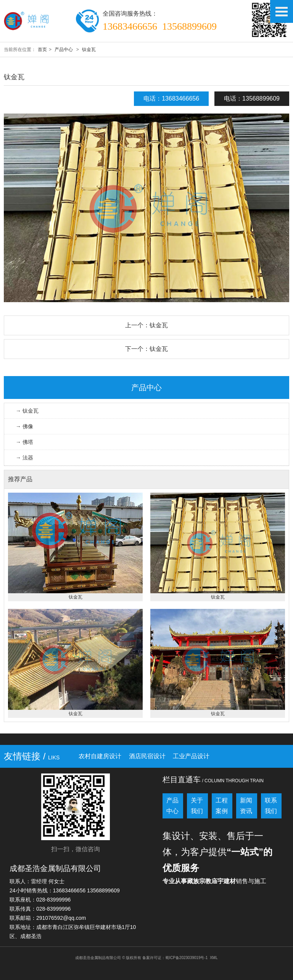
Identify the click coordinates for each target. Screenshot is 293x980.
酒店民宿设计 (147, 756)
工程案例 (222, 806)
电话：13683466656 (171, 98)
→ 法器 (24, 458)
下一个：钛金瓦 (146, 349)
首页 (42, 50)
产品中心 (64, 50)
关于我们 (197, 806)
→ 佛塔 (24, 442)
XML (214, 958)
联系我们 (271, 806)
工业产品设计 (191, 756)
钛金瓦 (89, 50)
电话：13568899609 (252, 98)
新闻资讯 (246, 806)
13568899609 (189, 26)
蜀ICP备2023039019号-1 (186, 958)
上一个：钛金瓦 (146, 325)
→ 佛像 (24, 426)
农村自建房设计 (100, 756)
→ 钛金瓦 (27, 411)
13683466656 (130, 26)
